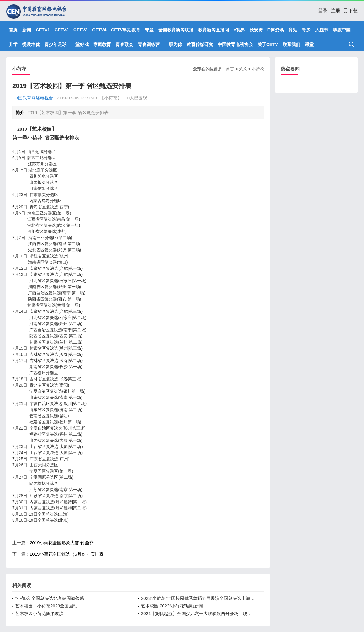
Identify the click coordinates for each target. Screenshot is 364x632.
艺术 (243, 69)
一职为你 (173, 44)
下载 (351, 11)
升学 (13, 44)
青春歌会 (124, 44)
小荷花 (258, 69)
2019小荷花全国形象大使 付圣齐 (62, 543)
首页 (13, 30)
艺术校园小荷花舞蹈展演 (39, 613)
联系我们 (291, 44)
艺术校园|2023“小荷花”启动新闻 (172, 606)
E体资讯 (275, 30)
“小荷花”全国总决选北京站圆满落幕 (50, 598)
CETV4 (99, 30)
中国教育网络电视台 (34, 98)
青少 (306, 30)
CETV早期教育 (126, 30)
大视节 (322, 30)
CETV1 (43, 30)
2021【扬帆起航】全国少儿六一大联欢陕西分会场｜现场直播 (198, 613)
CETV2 (61, 30)
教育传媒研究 (200, 44)
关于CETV (268, 44)
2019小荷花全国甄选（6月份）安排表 (67, 554)
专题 (149, 30)
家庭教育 (102, 44)
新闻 (27, 30)
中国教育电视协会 (235, 44)
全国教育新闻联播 (176, 30)
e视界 (239, 30)
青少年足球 (55, 44)
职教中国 (342, 30)
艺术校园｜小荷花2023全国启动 (46, 606)
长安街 (256, 30)
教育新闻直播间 (213, 30)
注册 (336, 11)
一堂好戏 (80, 44)
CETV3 (80, 30)
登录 (323, 11)
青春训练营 (149, 44)
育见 (293, 30)
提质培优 (31, 44)
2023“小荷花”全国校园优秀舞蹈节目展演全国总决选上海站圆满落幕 (198, 598)
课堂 (309, 44)
